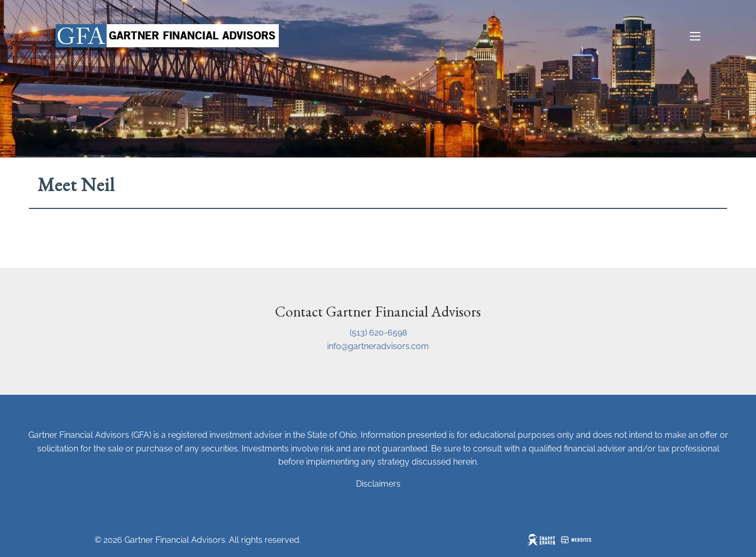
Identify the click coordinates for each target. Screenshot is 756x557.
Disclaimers (378, 484)
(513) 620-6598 (378, 333)
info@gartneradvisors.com (378, 346)
